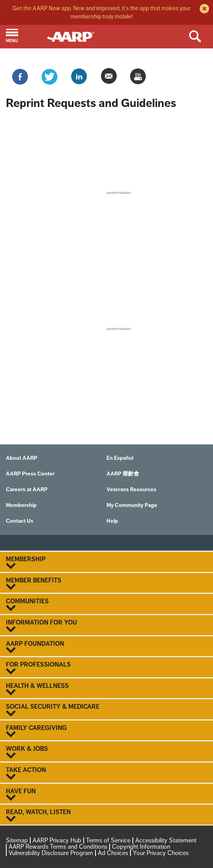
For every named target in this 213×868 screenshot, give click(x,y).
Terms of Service (108, 840)
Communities (106, 604)
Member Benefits (106, 584)
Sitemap (17, 840)
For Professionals (106, 668)
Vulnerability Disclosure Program (51, 853)
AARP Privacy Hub (57, 840)
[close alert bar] (203, 9)
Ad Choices (113, 853)
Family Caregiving (106, 731)
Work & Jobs (106, 752)
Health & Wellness (106, 689)
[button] (24, 37)
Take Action (106, 773)
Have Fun (106, 794)
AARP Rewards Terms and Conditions (58, 847)
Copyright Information (141, 847)
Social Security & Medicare (106, 710)
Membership (106, 562)
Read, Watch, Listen (106, 815)
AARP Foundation (106, 647)
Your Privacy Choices (161, 853)
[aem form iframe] (106, 151)
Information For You (106, 626)
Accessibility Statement (166, 840)
